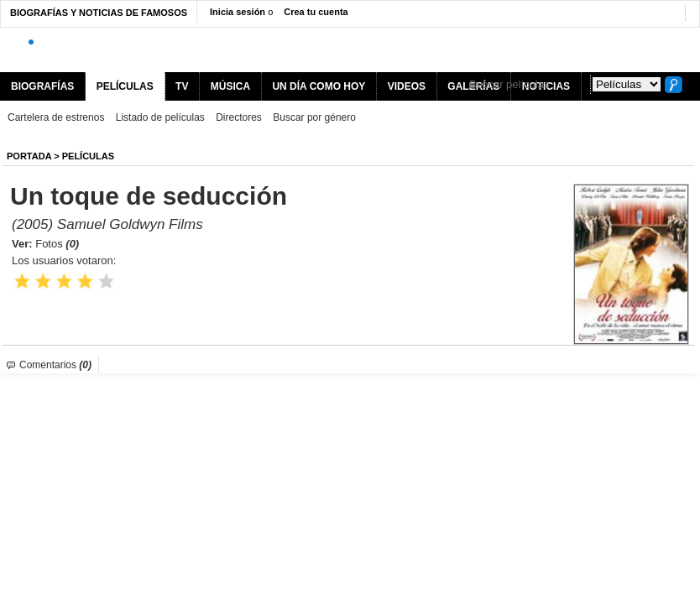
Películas (88, 156)
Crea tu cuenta (316, 12)
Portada (29, 156)
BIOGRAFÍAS (42, 86)
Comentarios (55, 365)
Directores (239, 117)
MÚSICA (230, 86)
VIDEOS (407, 86)
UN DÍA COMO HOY (319, 86)
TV (182, 86)
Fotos (57, 244)
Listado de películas (160, 117)
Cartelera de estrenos (56, 117)
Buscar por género (314, 117)
